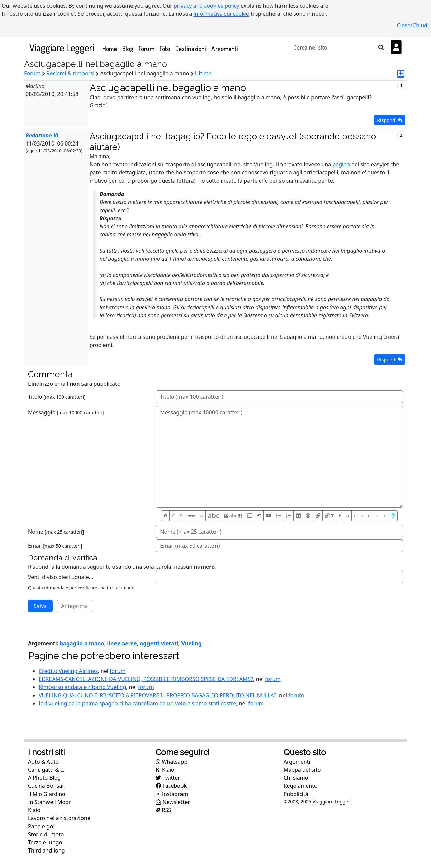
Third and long (46, 850)
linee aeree (122, 643)
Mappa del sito (302, 770)
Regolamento (301, 786)
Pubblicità (296, 794)
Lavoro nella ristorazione (59, 818)
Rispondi (390, 120)
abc (191, 516)
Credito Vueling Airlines (68, 671)
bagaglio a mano (82, 643)
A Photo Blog (44, 778)
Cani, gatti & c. (46, 770)
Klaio (34, 810)
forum (118, 671)
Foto (165, 48)
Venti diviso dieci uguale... (61, 577)
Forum (146, 48)
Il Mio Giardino (47, 794)
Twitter (168, 778)
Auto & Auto (43, 762)
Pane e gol (41, 826)
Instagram (172, 794)
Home (111, 48)
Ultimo (203, 73)
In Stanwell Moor (49, 802)
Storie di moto (46, 834)
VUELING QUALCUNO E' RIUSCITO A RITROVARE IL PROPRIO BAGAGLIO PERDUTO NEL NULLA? (158, 695)
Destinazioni (191, 48)
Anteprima (74, 606)
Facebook (171, 786)
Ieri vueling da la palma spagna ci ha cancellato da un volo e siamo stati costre (137, 703)
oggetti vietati (159, 643)
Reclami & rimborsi (71, 73)
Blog (128, 48)
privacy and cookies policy (207, 6)
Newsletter (173, 802)
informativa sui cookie (221, 14)
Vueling (192, 643)
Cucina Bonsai (46, 786)
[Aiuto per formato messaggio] (393, 516)
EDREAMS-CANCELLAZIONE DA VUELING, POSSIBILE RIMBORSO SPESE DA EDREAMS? (146, 679)
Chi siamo (296, 778)
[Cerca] (332, 47)
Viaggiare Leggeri (62, 47)
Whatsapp (171, 762)
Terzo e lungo (45, 842)
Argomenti (225, 48)
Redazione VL (42, 135)
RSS (163, 810)
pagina (341, 164)
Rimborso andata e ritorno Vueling (82, 687)
